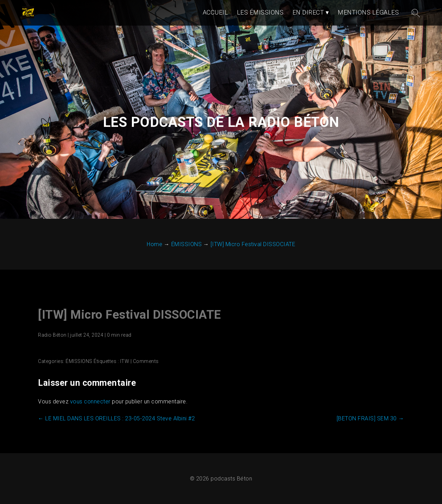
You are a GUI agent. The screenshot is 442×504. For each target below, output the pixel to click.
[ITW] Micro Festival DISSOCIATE (129, 315)
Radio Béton (52, 335)
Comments (146, 361)
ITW (125, 361)
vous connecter (90, 402)
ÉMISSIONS (79, 361)
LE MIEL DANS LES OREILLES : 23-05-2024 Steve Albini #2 (116, 418)
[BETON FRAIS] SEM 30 (370, 418)
